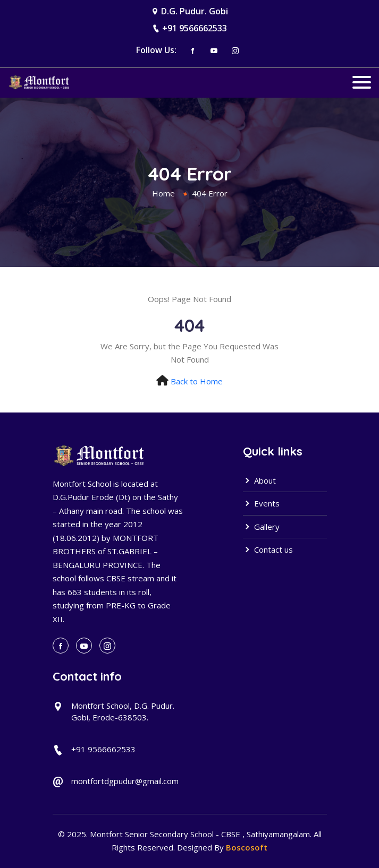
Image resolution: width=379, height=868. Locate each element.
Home (163, 193)
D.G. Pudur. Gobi (195, 11)
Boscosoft (247, 847)
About (259, 480)
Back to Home (197, 381)
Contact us (268, 549)
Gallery (261, 527)
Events (261, 503)
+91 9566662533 (195, 28)
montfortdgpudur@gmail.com (125, 781)
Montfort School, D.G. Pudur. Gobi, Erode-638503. (123, 712)
